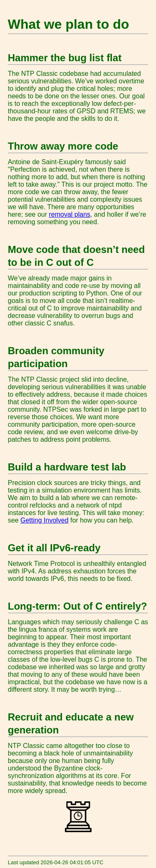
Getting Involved (45, 520)
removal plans (69, 214)
